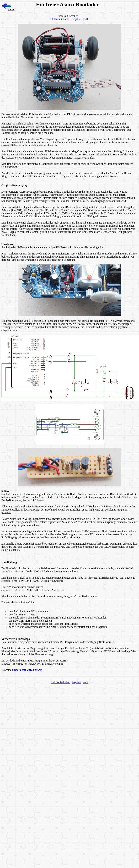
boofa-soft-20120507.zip (28, 670)
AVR (85, 19)
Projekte (76, 19)
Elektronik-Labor (60, 19)
